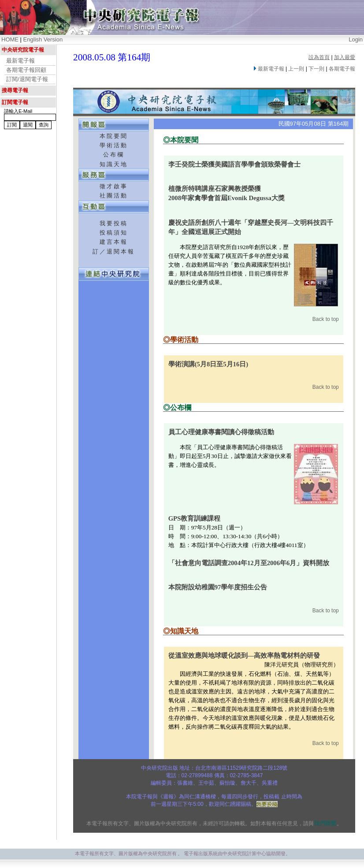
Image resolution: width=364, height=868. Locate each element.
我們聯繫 (325, 823)
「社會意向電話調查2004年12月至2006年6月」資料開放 (249, 563)
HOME (10, 39)
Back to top (326, 319)
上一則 (296, 69)
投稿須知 (114, 233)
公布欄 (114, 155)
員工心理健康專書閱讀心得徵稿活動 (221, 432)
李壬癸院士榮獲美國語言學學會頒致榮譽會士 (234, 164)
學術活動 (114, 145)
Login (356, 39)
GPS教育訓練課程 (195, 518)
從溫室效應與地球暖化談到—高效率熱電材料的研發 (244, 656)
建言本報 (114, 242)
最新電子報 (20, 61)
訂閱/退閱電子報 (27, 79)
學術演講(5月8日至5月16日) (208, 364)
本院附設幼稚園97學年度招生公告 (218, 587)
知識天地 (114, 164)
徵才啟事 (114, 186)
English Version (43, 39)
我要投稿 (114, 223)
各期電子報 (342, 69)
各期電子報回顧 (26, 70)
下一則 (316, 69)
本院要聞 (114, 136)
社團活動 (114, 196)
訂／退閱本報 (114, 251)
